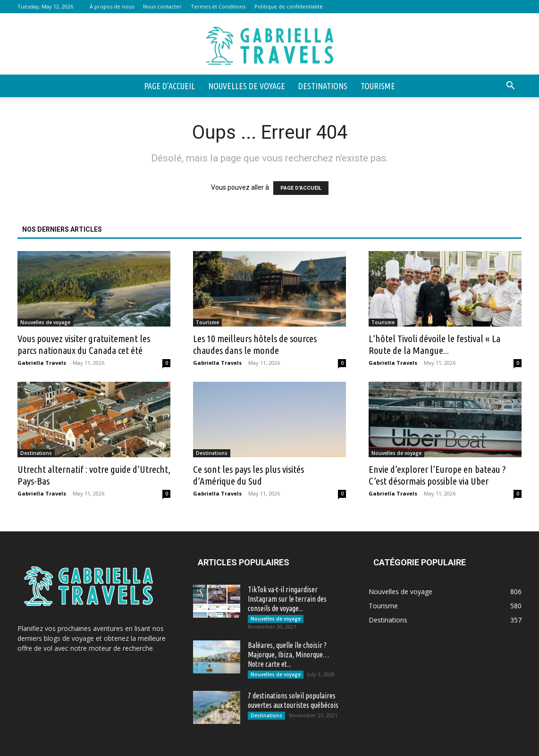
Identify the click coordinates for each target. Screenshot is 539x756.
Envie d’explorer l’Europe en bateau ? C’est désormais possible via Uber (437, 475)
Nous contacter (162, 6)
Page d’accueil (169, 86)
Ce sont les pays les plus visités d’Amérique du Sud (248, 475)
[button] (510, 87)
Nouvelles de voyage (247, 86)
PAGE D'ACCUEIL (301, 188)
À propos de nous (112, 6)
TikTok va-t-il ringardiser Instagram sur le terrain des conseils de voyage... (287, 599)
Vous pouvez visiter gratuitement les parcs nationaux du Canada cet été (84, 344)
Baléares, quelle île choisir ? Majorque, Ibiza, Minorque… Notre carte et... (288, 655)
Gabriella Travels (42, 363)
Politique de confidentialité (289, 6)
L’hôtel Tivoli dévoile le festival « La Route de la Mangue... (434, 344)
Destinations (323, 86)
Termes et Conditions (218, 6)
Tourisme (378, 86)
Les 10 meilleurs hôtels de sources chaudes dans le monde (255, 344)
